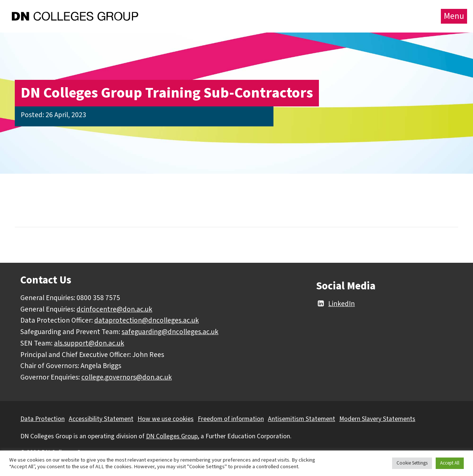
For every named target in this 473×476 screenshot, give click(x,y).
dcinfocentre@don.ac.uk (114, 309)
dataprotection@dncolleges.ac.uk (147, 320)
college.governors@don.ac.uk (127, 377)
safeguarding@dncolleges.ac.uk (170, 332)
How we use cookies (166, 419)
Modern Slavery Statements (377, 419)
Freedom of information (231, 419)
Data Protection (42, 419)
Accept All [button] (450, 463)
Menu (454, 16)
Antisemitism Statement (302, 419)
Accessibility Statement (101, 419)
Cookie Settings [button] (412, 463)
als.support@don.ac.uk (89, 343)
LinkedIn (335, 304)
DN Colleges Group (172, 436)
